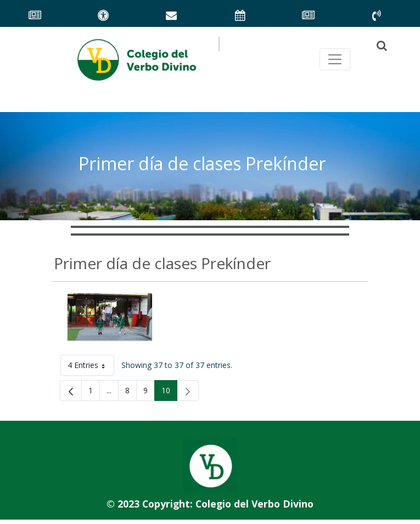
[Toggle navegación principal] (335, 59)
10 (169, 392)
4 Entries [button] (91, 367)
